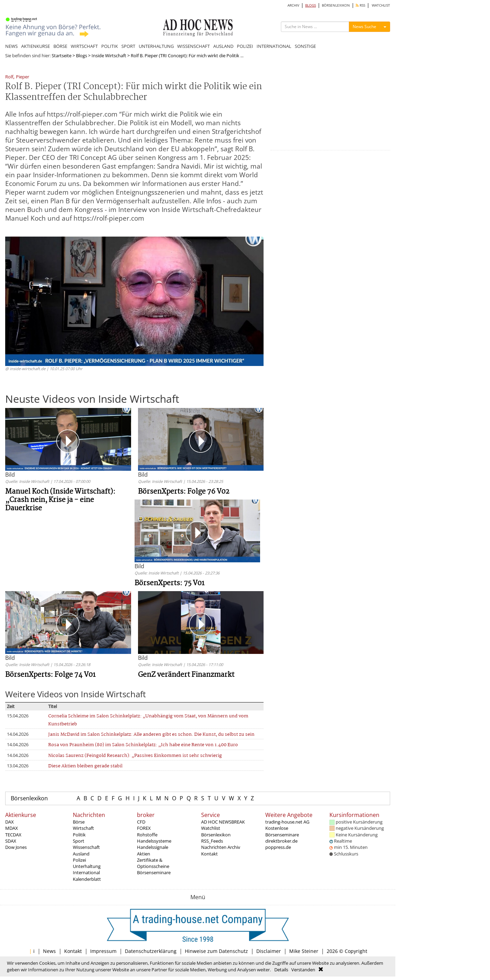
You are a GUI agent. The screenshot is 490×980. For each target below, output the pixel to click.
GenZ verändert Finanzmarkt (186, 675)
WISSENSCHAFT (194, 46)
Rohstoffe (147, 835)
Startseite (62, 56)
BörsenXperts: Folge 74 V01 (50, 675)
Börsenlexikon (29, 798)
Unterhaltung (87, 866)
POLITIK (110, 46)
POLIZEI (245, 46)
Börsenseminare (154, 872)
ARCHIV (293, 5)
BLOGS (311, 5)
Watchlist (211, 828)
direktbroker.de (281, 841)
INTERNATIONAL (274, 46)
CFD (141, 822)
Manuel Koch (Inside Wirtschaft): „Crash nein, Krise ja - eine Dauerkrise (60, 500)
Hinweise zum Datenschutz (216, 951)
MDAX (12, 828)
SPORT (128, 46)
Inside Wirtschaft (109, 56)
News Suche (364, 27)
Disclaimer (269, 951)
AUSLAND (223, 46)
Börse (79, 822)
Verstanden (303, 970)
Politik (79, 835)
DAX (10, 822)
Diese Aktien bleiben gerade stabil (85, 766)
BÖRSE (60, 46)
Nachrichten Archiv (221, 847)
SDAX (11, 841)
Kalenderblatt (87, 879)
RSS (360, 5)
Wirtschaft (83, 828)
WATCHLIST (381, 5)
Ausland (81, 854)
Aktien (144, 854)
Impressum (103, 951)
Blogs (81, 56)
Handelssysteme (154, 841)
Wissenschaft (86, 847)
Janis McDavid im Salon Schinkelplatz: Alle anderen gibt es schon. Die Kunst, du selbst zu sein (151, 735)
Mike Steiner (304, 951)
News (49, 951)
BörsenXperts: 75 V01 (170, 583)
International (86, 872)
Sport (79, 841)
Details (281, 970)
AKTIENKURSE (36, 46)
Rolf (9, 77)
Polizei (79, 860)
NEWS (11, 46)
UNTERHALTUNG (156, 46)
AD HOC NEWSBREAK (223, 822)
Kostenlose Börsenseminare (282, 831)
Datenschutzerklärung (151, 951)
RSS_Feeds (212, 841)
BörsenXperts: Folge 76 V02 (184, 492)
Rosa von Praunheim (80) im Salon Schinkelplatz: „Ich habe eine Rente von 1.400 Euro (143, 745)
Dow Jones (16, 847)
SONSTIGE (305, 46)
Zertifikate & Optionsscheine (153, 863)
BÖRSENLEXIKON (336, 5)
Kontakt (209, 854)
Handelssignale (153, 847)
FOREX (144, 828)
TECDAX (13, 835)
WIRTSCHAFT (84, 46)
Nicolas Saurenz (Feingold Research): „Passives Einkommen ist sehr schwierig (135, 756)
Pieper (23, 77)
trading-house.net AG (287, 822)
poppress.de (278, 847)
